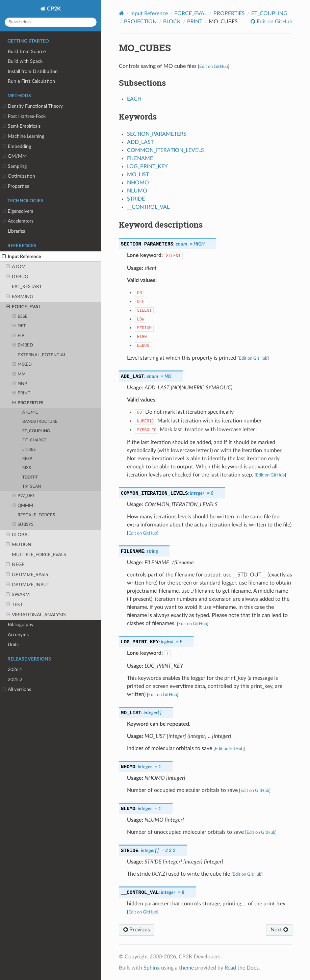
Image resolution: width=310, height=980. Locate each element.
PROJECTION (140, 22)
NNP (20, 384)
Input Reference (21, 257)
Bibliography (21, 625)
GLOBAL (18, 535)
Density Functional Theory (32, 106)
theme (186, 968)
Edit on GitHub (274, 22)
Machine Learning (23, 136)
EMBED (23, 345)
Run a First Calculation (31, 81)
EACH (134, 99)
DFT (19, 326)
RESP (27, 459)
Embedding (17, 147)
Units (13, 644)
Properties (16, 186)
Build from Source (27, 51)
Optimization (19, 176)
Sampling (14, 166)
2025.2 (15, 680)
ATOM (16, 267)
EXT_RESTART (27, 287)
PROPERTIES (28, 403)
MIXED (22, 365)
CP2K (53, 9)
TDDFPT (30, 477)
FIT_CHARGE (34, 440)
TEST (14, 605)
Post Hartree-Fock (24, 117)
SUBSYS (23, 525)
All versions (17, 690)
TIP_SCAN (32, 486)
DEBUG (17, 277)
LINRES (29, 450)
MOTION (19, 545)
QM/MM (14, 156)
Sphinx (152, 968)
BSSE (20, 317)
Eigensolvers (18, 211)
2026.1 (15, 669)
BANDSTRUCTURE (40, 422)
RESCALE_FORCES (36, 515)
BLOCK (172, 22)
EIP (19, 336)
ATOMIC (30, 412)
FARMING (20, 297)
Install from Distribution (33, 71)
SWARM (18, 595)
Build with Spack (25, 61)
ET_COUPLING (36, 431)
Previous (137, 930)
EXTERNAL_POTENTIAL (42, 355)
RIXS (27, 468)
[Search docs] (51, 22)
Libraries (16, 231)
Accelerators (18, 221)
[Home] (121, 13)
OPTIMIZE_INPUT (28, 585)
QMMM (23, 506)
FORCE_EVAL (23, 307)
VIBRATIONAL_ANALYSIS (36, 615)
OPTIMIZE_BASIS (27, 575)
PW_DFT (24, 496)
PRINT (22, 393)
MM (19, 375)
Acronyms (18, 635)
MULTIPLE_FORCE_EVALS (39, 555)
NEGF (15, 565)
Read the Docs (242, 968)
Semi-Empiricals (21, 126)
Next (279, 930)
